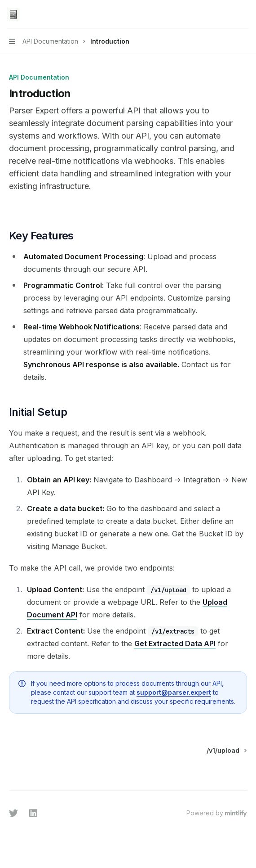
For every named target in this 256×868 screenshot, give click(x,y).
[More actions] (244, 14)
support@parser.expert (174, 692)
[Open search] (227, 14)
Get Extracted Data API (175, 643)
